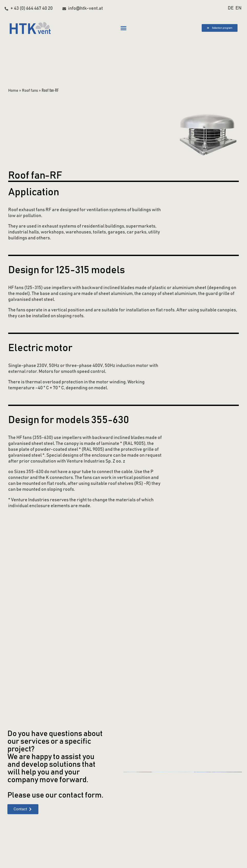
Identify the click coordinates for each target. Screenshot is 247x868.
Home (13, 90)
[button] (124, 28)
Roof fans (30, 90)
